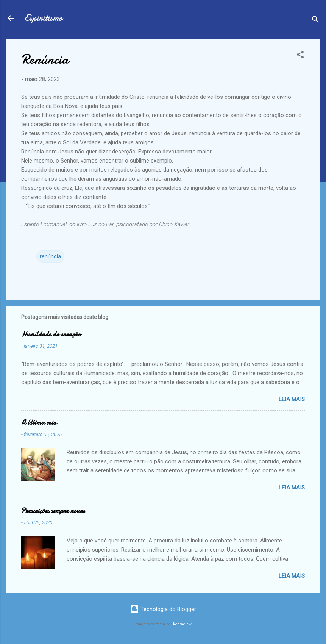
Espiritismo (44, 18)
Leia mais (292, 399)
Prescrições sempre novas (53, 511)
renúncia (50, 256)
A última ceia (39, 423)
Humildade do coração (51, 334)
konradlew (182, 624)
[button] (300, 56)
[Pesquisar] (315, 21)
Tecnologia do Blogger (163, 609)
